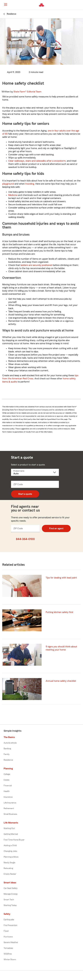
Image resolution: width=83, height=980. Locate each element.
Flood (6, 931)
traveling (30, 184)
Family (7, 754)
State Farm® (27, 92)
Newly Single (9, 863)
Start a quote (25, 494)
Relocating (8, 868)
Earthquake (9, 920)
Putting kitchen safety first (59, 612)
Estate (6, 780)
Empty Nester (10, 874)
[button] (80, 5)
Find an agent (56, 528)
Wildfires (8, 954)
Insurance (8, 797)
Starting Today (10, 905)
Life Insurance (10, 803)
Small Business (10, 814)
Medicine (13, 195)
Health (7, 791)
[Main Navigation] (6, 5)
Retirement (9, 808)
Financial (8, 786)
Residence (8, 760)
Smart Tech (9, 900)
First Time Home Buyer (14, 840)
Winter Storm (10, 960)
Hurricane (8, 937)
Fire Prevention (10, 925)
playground (8, 184)
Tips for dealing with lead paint (61, 578)
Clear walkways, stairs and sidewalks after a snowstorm (37, 161)
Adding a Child (10, 846)
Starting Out (9, 828)
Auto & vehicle (10, 743)
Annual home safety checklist (61, 681)
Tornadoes (8, 948)
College (7, 774)
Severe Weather (11, 942)
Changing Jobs (10, 851)
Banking (7, 749)
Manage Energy (11, 894)
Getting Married (11, 834)
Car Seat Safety (11, 888)
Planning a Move (11, 857)
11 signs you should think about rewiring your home (61, 648)
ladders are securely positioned (36, 265)
